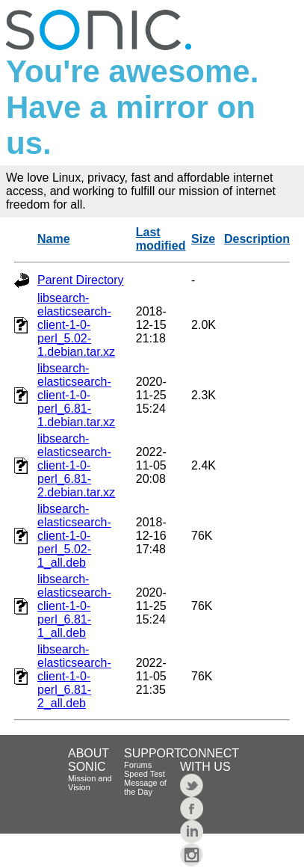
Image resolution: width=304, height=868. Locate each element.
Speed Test (145, 774)
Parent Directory (81, 280)
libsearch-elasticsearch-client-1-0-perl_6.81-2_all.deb (74, 676)
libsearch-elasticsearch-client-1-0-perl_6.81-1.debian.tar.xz (76, 395)
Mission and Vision (90, 783)
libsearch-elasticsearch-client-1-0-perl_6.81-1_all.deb (74, 606)
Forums (138, 765)
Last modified (161, 239)
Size (203, 239)
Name (54, 239)
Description (257, 239)
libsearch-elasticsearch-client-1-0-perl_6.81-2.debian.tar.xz (76, 465)
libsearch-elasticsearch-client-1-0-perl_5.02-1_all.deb (74, 536)
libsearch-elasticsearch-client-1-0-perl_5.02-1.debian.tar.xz (76, 325)
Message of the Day (145, 787)
